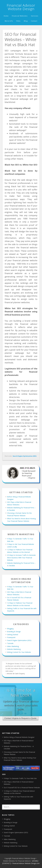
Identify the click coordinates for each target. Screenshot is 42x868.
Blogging (10, 629)
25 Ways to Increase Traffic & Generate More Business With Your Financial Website (21, 558)
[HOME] (35, 861)
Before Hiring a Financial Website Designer (19, 737)
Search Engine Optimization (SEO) (25, 456)
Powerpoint (11, 637)
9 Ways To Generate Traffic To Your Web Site (20, 778)
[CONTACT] (7, 863)
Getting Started (13, 635)
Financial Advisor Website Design (21, 7)
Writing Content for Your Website (19, 652)
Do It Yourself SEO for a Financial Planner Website (22, 788)
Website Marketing (14, 649)
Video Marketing (13, 646)
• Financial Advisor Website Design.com (25, 863)
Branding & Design (14, 632)
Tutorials (10, 643)
